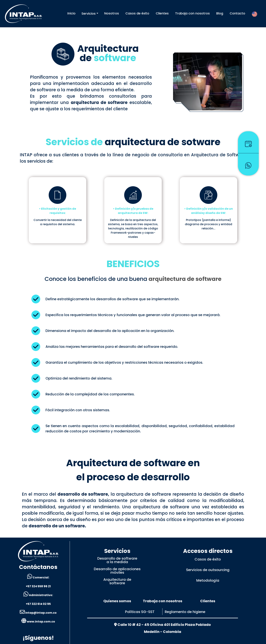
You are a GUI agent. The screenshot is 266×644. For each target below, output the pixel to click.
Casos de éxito (137, 13)
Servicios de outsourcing (208, 570)
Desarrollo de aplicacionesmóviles (117, 571)
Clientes (162, 13)
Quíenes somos (117, 601)
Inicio (71, 13)
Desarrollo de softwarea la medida (117, 560)
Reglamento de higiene (185, 612)
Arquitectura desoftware (117, 581)
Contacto (237, 13)
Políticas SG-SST (140, 612)
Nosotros (112, 13)
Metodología (208, 580)
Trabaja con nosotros (192, 13)
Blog (220, 13)
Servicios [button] (89, 13)
